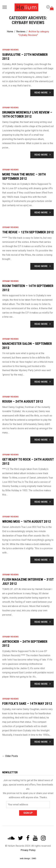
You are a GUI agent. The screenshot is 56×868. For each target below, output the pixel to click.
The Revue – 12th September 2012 (28, 232)
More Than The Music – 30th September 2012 (24, 176)
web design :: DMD (28, 858)
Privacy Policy (28, 850)
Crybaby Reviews (10, 50)
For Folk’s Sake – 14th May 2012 (27, 704)
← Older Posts (10, 756)
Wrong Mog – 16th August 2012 (27, 522)
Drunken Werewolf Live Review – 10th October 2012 (27, 114)
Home (10, 31)
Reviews (21, 31)
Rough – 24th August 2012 (23, 401)
